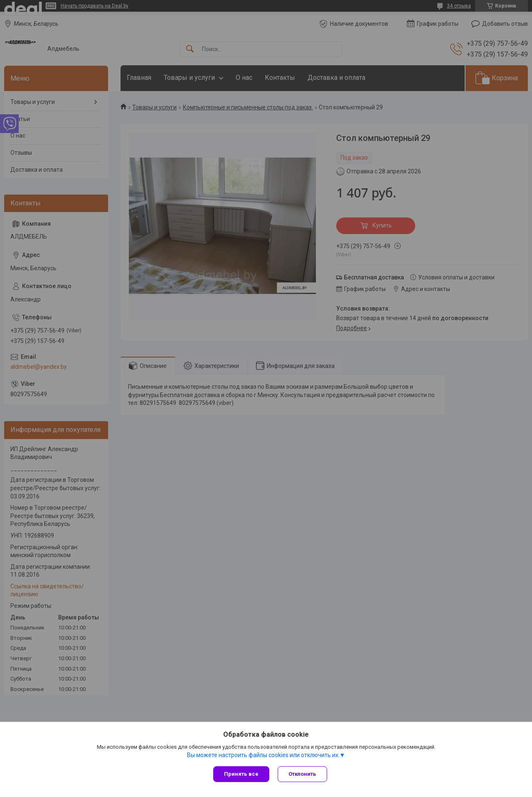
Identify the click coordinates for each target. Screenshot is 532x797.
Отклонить (302, 774)
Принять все (241, 774)
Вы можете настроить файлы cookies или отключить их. (263, 755)
